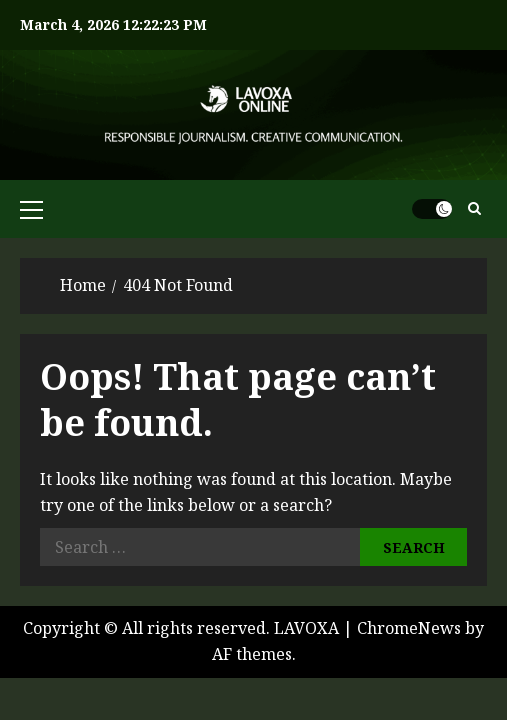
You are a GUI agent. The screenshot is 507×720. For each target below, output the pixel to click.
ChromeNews (409, 628)
